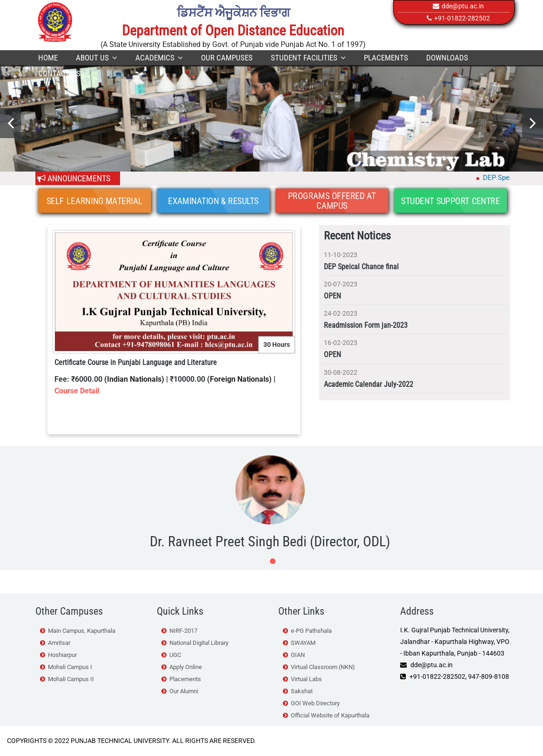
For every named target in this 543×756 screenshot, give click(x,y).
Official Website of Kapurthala (330, 715)
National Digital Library (199, 643)
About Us (97, 58)
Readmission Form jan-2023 (366, 325)
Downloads (447, 58)
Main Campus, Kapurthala (82, 631)
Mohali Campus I (70, 667)
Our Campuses (227, 58)
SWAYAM (303, 643)
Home (48, 58)
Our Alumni (184, 691)
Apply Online (186, 667)
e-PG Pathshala (311, 631)
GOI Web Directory (315, 703)
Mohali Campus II (71, 679)
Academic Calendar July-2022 (369, 384)
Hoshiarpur (62, 655)
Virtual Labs (306, 679)
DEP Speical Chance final (361, 267)
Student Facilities (308, 58)
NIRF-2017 (183, 631)
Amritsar (59, 643)
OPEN (332, 296)
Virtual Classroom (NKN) (323, 667)
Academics (159, 58)
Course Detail (77, 391)
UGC (175, 655)
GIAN (298, 655)
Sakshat (302, 691)
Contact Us (59, 73)
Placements (386, 58)
